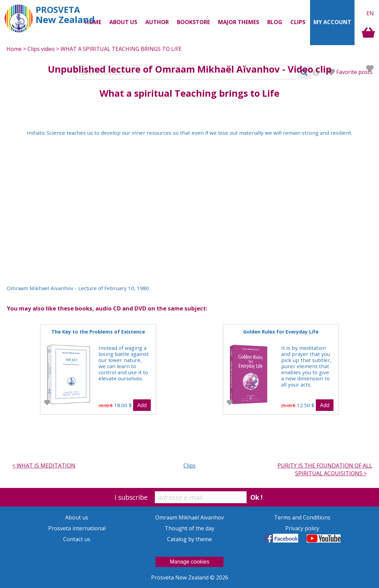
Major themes (239, 22)
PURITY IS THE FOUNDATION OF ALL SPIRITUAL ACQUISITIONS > (325, 469)
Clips (298, 22)
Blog (275, 22)
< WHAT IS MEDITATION (44, 466)
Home (14, 49)
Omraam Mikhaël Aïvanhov (217, 69)
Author (157, 22)
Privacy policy (302, 528)
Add (142, 405)
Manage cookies (190, 562)
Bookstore (193, 22)
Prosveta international (77, 528)
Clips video (41, 49)
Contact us (77, 539)
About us (77, 517)
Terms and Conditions (302, 517)
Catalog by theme (189, 539)
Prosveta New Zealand (181, 577)
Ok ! (256, 497)
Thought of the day (189, 528)
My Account (332, 22)
